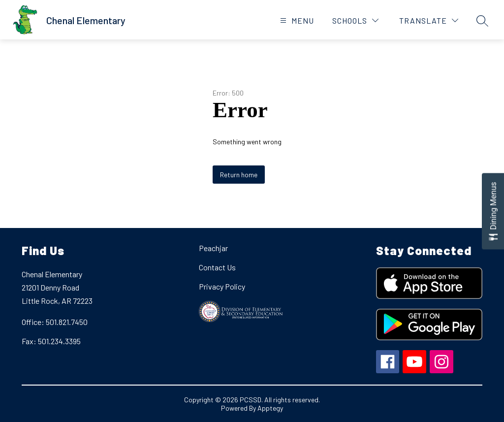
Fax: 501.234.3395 (51, 341)
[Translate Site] (429, 20)
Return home (239, 175)
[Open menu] (296, 20)
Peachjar (213, 248)
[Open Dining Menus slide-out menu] (493, 211)
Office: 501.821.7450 (55, 322)
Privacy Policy (222, 286)
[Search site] (482, 21)
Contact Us (217, 267)
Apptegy (270, 408)
